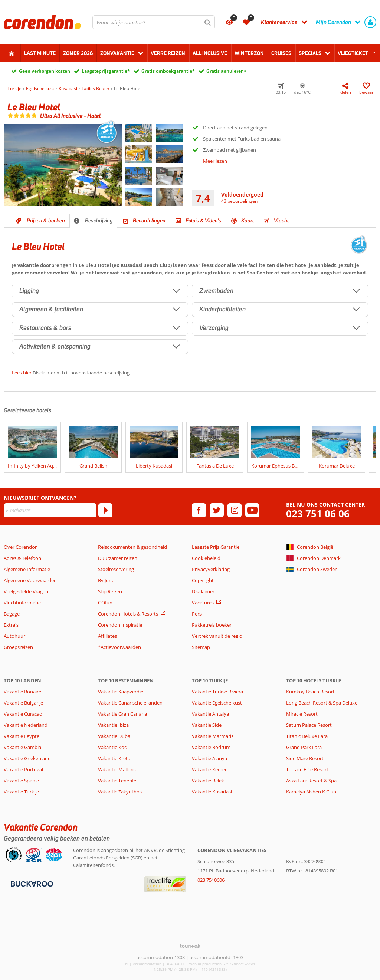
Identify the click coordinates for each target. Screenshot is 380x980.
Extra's (11, 625)
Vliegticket (353, 53)
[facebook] (199, 510)
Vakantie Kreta (114, 758)
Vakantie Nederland (26, 725)
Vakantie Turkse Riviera (217, 692)
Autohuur (14, 636)
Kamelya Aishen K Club (311, 792)
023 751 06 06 (318, 514)
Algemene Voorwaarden (30, 580)
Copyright (203, 580)
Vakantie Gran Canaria (122, 714)
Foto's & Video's (203, 221)
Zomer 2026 (78, 53)
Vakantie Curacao (23, 714)
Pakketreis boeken (212, 625)
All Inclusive (210, 53)
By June (106, 580)
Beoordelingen (149, 221)
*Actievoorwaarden (119, 647)
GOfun (105, 603)
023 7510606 (211, 880)
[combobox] (154, 22)
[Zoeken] (208, 22)
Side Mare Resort (305, 758)
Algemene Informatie (27, 569)
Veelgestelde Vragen (26, 591)
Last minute (40, 53)
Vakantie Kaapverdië (121, 692)
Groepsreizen (18, 647)
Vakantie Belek (208, 781)
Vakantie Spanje (21, 781)
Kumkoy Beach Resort (310, 692)
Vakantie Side (207, 725)
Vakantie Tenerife (117, 781)
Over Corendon (21, 547)
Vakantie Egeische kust (217, 703)
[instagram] (235, 510)
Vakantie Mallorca (118, 769)
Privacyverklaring (211, 569)
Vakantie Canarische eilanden (130, 703)
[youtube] (252, 510)
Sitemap (201, 647)
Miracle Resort (302, 714)
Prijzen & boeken (46, 221)
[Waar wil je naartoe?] (154, 22)
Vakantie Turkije (21, 792)
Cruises (281, 53)
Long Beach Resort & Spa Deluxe (322, 703)
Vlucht (281, 221)
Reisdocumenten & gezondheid (132, 547)
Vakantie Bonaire (22, 692)
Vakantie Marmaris (213, 736)
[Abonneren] (105, 510)
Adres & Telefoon (22, 558)
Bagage (12, 614)
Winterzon (249, 53)
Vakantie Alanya (209, 758)
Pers (197, 614)
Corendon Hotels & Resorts (128, 614)
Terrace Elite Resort (307, 769)
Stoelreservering (116, 569)
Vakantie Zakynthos (120, 792)
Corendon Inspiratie (120, 625)
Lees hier (22, 373)
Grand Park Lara (304, 747)
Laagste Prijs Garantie (216, 547)
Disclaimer (203, 591)
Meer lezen (215, 161)
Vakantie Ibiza (113, 725)
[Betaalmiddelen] (31, 883)
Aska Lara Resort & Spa (311, 781)
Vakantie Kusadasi (212, 792)
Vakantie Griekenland (27, 758)
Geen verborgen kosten (45, 71)
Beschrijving (99, 221)
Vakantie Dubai (115, 736)
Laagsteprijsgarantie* (106, 71)
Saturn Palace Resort (309, 725)
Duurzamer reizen (118, 558)
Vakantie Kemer (209, 769)
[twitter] (217, 510)
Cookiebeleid (206, 558)
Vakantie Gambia (22, 747)
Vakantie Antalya (210, 714)
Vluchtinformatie (22, 603)
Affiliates (107, 636)
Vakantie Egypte (22, 736)
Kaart (248, 221)
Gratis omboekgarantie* (168, 71)
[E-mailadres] (50, 510)
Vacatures (203, 603)
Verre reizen (168, 53)
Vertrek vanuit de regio (217, 636)
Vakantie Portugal (23, 769)
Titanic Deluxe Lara (307, 736)
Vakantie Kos (112, 747)
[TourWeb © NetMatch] (190, 946)
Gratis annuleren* (226, 71)
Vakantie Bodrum (211, 747)
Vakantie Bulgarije (23, 703)
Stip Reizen (110, 591)
